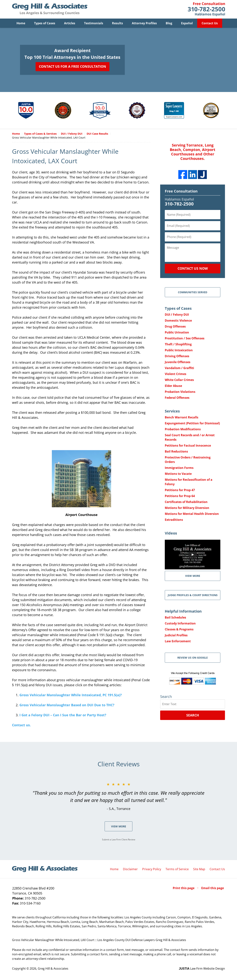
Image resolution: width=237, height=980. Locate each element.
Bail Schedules (175, 617)
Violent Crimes (176, 374)
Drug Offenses (175, 326)
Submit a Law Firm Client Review (119, 840)
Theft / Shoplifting (178, 344)
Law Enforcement (178, 641)
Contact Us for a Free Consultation (72, 66)
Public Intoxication (179, 350)
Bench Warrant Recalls (182, 417)
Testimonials (94, 23)
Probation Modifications (183, 429)
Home (21, 23)
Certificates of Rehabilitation (186, 502)
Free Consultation (181, 191)
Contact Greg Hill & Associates (206, 9)
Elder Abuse (173, 386)
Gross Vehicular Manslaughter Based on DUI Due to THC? (67, 705)
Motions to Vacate (178, 474)
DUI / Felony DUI (177, 315)
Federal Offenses (177, 398)
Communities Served (193, 292)
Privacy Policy (152, 869)
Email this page (213, 888)
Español (187, 23)
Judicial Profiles (176, 635)
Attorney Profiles (144, 23)
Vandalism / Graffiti (179, 368)
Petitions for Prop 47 (180, 490)
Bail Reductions (176, 451)
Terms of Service (177, 869)
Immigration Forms (179, 468)
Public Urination (177, 332)
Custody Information (180, 623)
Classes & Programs (179, 629)
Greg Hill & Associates (53, 969)
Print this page (184, 888)
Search (193, 715)
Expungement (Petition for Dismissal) (192, 423)
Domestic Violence (178, 320)
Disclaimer (130, 869)
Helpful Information (183, 611)
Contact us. (21, 725)
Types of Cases (45, 23)
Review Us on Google (193, 658)
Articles (70, 23)
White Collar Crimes (179, 380)
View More (119, 826)
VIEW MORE (193, 576)
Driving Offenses (177, 356)
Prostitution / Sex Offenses (185, 338)
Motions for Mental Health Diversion (192, 514)
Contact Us (210, 23)
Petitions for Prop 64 (180, 496)
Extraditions (174, 520)
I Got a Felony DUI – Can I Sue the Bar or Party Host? (63, 715)
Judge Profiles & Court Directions (193, 595)
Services (172, 411)
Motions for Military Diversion (187, 508)
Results (117, 23)
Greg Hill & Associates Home (50, 9)
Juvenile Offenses (178, 362)
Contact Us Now (193, 268)
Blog (169, 23)
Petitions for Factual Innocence (188, 445)
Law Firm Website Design (202, 969)
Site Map (199, 869)
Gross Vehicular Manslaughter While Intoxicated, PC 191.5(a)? (71, 695)
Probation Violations (180, 392)
